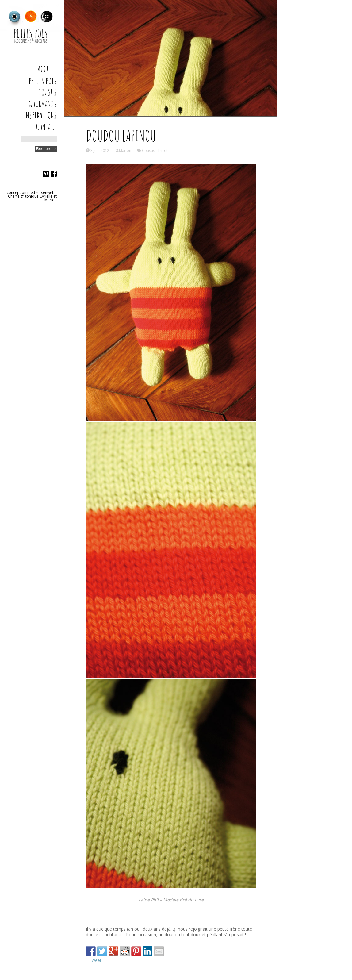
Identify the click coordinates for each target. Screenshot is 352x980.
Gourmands (43, 104)
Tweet (95, 960)
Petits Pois (43, 81)
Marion (125, 150)
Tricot (163, 150)
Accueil (47, 69)
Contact (46, 127)
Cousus (47, 92)
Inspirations (40, 115)
